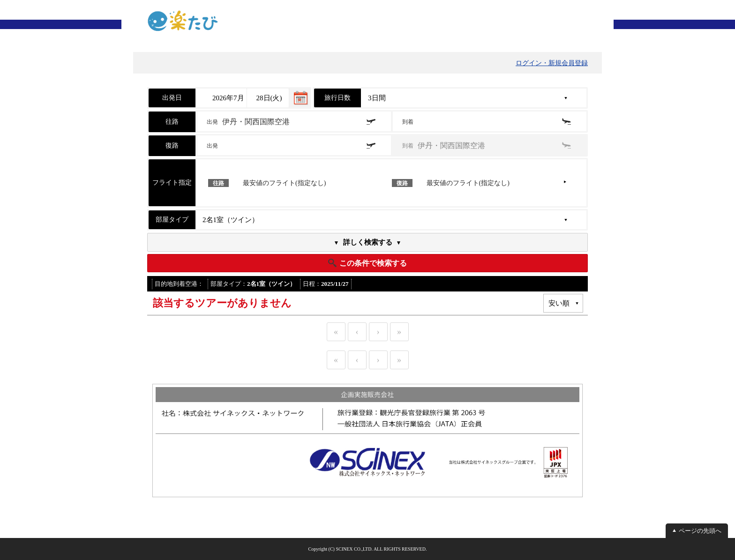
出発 (248, 122)
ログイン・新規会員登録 (552, 63)
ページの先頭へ (700, 531)
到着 (409, 122)
